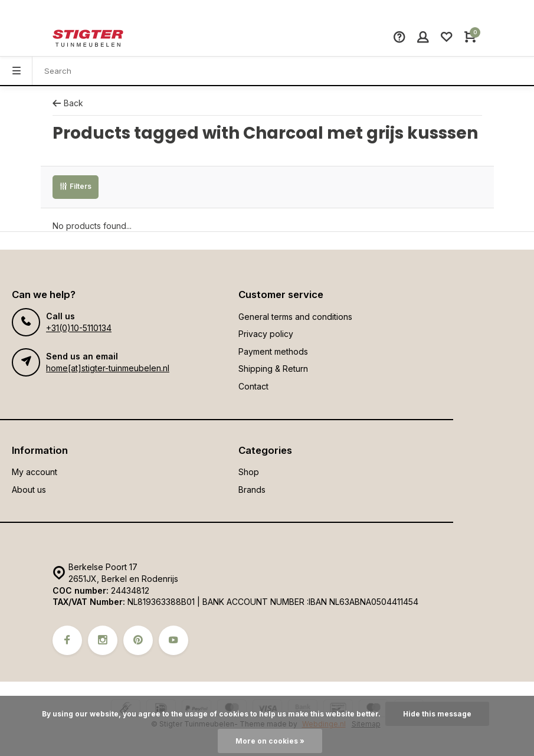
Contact (253, 386)
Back (68, 103)
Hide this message (437, 714)
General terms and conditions (295, 317)
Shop (249, 472)
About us (29, 490)
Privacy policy (266, 334)
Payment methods (273, 351)
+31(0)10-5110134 (79, 328)
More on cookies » (270, 741)
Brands (252, 490)
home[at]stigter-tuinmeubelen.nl (108, 368)
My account (35, 472)
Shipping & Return (273, 369)
